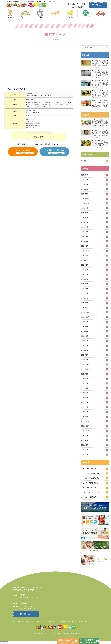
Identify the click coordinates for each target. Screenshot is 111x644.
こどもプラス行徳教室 (89, 469)
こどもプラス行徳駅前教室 (90, 478)
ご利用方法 (39, 621)
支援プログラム (30, 621)
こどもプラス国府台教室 (90, 483)
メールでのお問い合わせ (25, 152)
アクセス (69, 621)
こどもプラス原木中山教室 (90, 473)
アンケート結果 (61, 621)
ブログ (45, 621)
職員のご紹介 (52, 621)
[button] (107, 47)
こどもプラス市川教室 (89, 488)
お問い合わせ (98, 5)
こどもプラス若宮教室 (89, 497)
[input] (95, 47)
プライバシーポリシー (79, 621)
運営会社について (91, 621)
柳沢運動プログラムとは (18, 621)
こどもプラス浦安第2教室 (90, 492)
